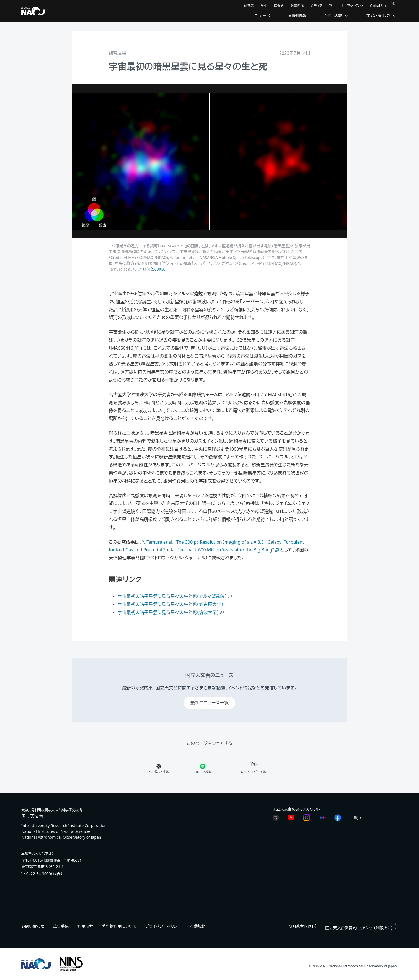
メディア (317, 6)
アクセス (355, 6)
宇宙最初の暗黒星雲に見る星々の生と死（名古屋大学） (174, 604)
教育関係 (297, 6)
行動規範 (198, 926)
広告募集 (61, 926)
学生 (264, 6)
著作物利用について (119, 926)
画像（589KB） (152, 269)
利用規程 (85, 926)
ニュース (262, 15)
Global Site (378, 6)
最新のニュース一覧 (210, 703)
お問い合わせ (33, 926)
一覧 (356, 818)
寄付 (332, 6)
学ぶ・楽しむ (382, 15)
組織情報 (298, 15)
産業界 (279, 6)
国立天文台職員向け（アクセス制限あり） (361, 928)
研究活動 (337, 15)
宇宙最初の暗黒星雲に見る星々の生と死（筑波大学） (171, 612)
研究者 (249, 6)
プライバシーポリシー (163, 926)
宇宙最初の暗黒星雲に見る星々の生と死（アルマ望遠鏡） (175, 596)
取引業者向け (302, 926)
